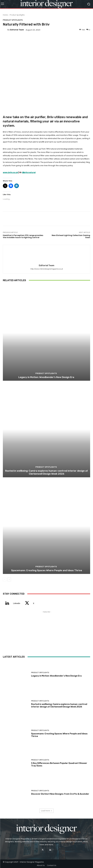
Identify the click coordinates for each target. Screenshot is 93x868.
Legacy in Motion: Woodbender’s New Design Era (47, 377)
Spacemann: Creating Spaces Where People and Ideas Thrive (47, 570)
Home (5, 15)
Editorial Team (17, 30)
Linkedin (17, 603)
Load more (46, 811)
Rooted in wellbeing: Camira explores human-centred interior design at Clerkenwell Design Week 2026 (46, 472)
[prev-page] (5, 579)
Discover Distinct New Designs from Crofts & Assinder (60, 794)
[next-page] (9, 579)
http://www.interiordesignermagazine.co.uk (47, 269)
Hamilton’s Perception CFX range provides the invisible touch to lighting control (23, 236)
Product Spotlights (17, 15)
